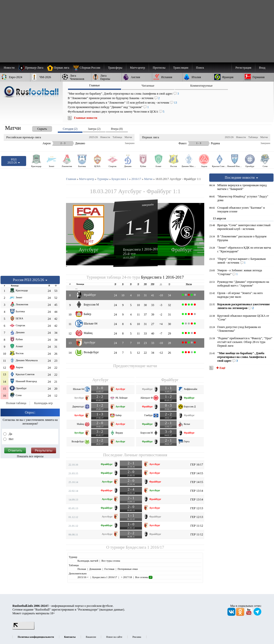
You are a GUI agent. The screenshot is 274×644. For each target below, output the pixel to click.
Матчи (128, 137)
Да (10, 434)
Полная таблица (16, 403)
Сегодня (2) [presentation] (70, 129)
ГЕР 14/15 (197, 473)
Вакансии (91, 637)
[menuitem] (89, 68)
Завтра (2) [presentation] (94, 129)
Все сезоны (144, 577)
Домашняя (95, 569)
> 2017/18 (126, 577)
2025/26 (93, 137)
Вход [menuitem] (262, 68)
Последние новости (241, 177)
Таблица (117, 137)
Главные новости (86, 118)
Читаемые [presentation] (148, 86)
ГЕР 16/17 (197, 465)
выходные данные (112, 610)
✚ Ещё (220, 368)
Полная (82, 569)
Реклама (137, 637)
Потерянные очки (128, 569)
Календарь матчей (88, 561)
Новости (105, 137)
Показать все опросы (30, 456)
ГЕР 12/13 (197, 508)
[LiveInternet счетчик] (23, 629)
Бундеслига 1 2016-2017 (141, 249)
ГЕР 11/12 (197, 526)
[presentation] (37, 128)
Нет (11, 439)
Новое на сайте (114, 637)
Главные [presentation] (95, 85)
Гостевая (109, 569)
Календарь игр (43, 403)
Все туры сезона (111, 561)
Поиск (200, 68)
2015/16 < (83, 577)
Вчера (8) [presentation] (117, 129)
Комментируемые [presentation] (202, 86)
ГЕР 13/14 (197, 491)
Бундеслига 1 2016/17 (145, 547)
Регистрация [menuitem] (243, 68)
